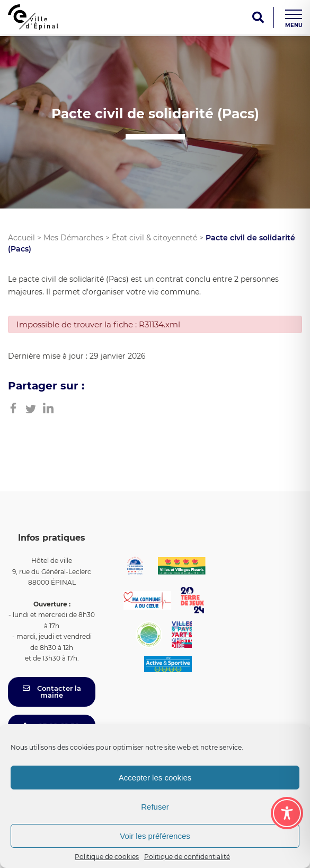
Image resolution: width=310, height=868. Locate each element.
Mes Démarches (73, 238)
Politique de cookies (107, 857)
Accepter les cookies (155, 778)
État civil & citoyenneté (154, 238)
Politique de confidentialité (187, 857)
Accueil (21, 238)
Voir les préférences (155, 836)
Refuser (155, 807)
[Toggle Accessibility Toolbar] (287, 813)
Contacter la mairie (52, 692)
